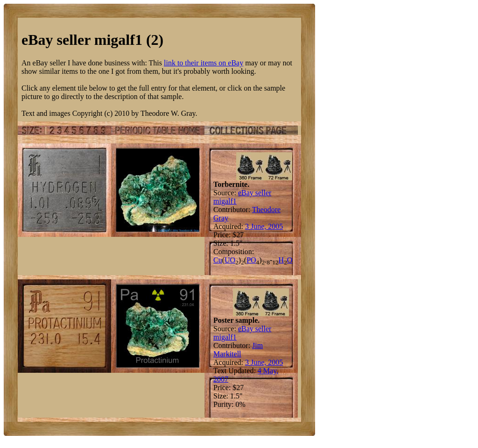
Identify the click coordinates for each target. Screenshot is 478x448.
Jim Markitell (238, 350)
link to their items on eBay (204, 63)
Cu (218, 260)
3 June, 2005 (264, 226)
